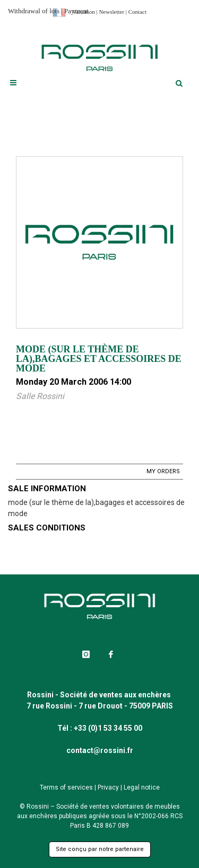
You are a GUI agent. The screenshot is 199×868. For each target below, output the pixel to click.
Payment (76, 11)
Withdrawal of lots (34, 11)
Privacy (108, 787)
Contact (137, 12)
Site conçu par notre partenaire (100, 849)
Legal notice (142, 787)
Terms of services (66, 787)
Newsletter (111, 12)
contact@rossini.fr (100, 750)
